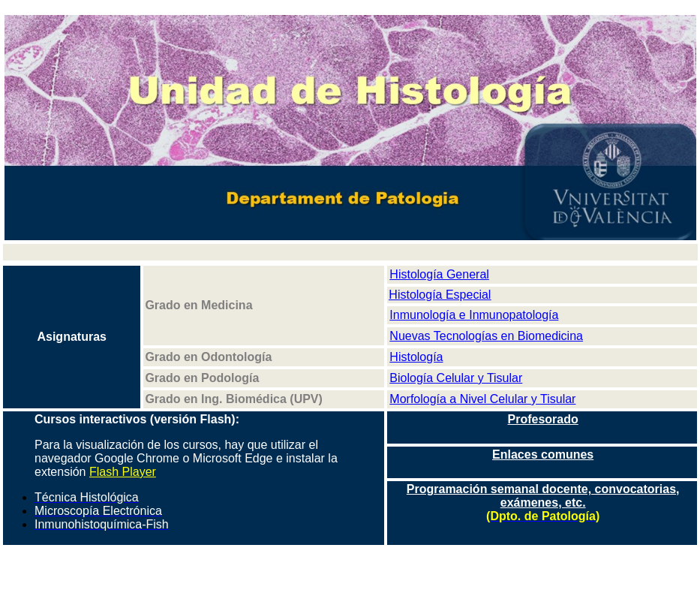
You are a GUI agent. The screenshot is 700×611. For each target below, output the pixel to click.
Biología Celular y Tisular (456, 378)
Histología (416, 357)
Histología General (439, 274)
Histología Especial (440, 295)
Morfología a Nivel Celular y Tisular (482, 399)
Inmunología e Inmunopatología (474, 315)
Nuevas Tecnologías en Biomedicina (486, 336)
